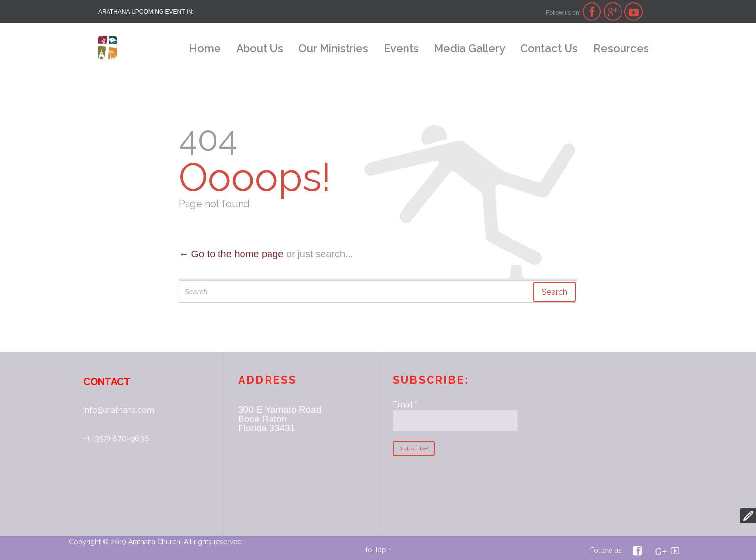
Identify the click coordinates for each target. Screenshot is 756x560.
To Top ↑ (378, 550)
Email (405, 405)
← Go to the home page (231, 254)
